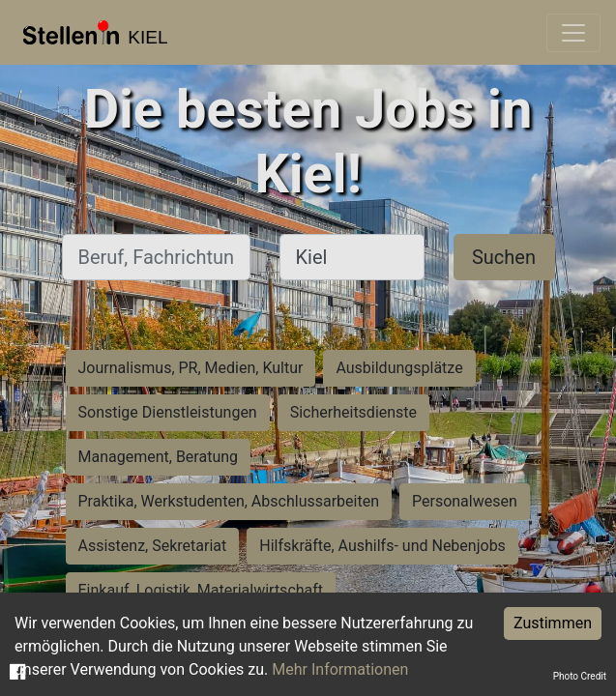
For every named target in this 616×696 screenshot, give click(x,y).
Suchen (504, 257)
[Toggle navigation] (573, 33)
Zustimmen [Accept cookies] (553, 623)
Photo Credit (580, 676)
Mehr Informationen (340, 669)
